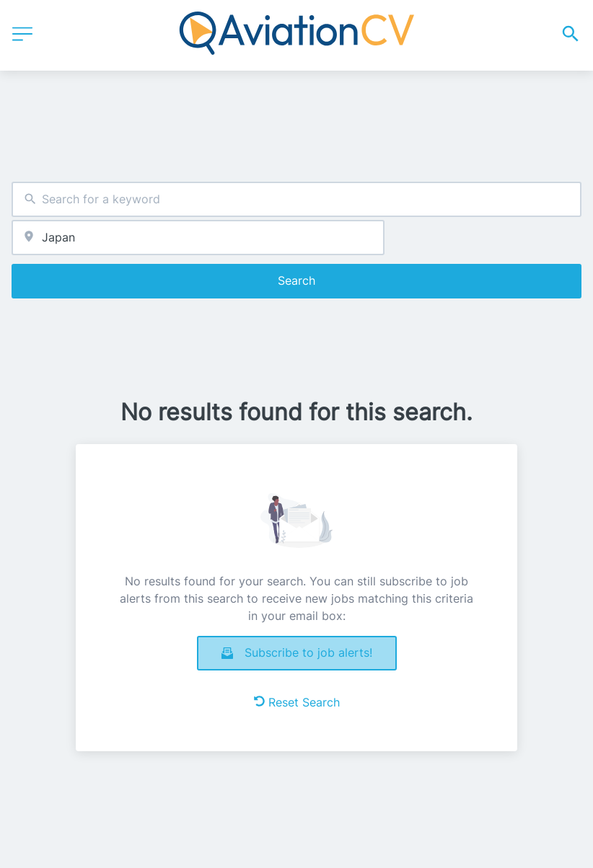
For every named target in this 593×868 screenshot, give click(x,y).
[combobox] (296, 199)
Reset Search (297, 702)
